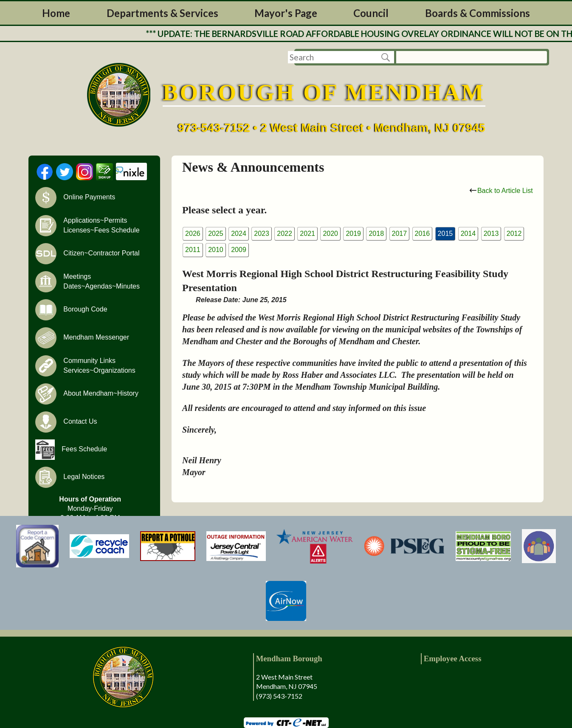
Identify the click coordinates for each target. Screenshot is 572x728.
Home (56, 13)
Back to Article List (501, 191)
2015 (445, 234)
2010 (216, 250)
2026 (193, 234)
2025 (216, 234)
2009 (239, 250)
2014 (468, 234)
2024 (239, 234)
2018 (376, 234)
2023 (262, 234)
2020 (330, 234)
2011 (193, 250)
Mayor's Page (286, 13)
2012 (514, 234)
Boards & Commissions (478, 13)
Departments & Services (162, 13)
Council (371, 13)
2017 (400, 234)
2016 (423, 234)
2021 (307, 234)
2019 (353, 234)
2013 (491, 234)
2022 (285, 234)
